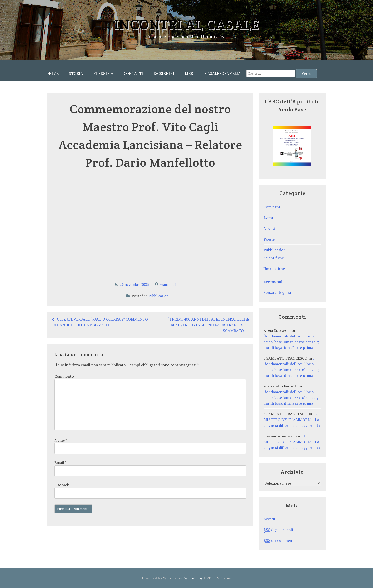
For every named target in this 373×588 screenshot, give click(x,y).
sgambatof (168, 284)
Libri (190, 73)
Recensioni (273, 282)
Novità (269, 228)
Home (53, 73)
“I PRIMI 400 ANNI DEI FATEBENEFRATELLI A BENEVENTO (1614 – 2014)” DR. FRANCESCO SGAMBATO (208, 325)
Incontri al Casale (186, 24)
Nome (61, 440)
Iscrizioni (164, 73)
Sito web (62, 485)
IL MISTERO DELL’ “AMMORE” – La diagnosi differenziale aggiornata (292, 420)
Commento (64, 376)
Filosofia (103, 73)
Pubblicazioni (159, 296)
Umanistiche (274, 269)
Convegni (272, 207)
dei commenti (279, 540)
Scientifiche (274, 258)
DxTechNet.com (217, 578)
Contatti (133, 73)
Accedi (269, 519)
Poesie (269, 239)
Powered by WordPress (162, 578)
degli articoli (278, 530)
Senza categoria (277, 292)
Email (60, 462)
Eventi (269, 218)
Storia (76, 73)
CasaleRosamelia (223, 73)
